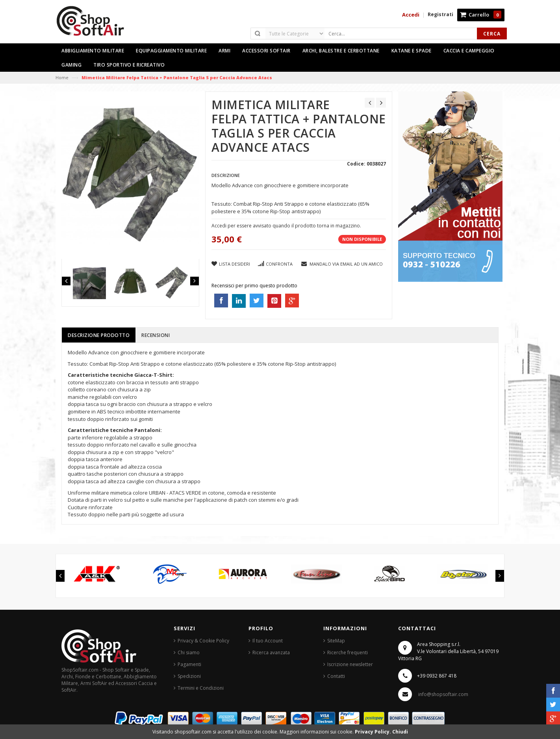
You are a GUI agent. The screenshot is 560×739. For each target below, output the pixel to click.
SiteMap (336, 641)
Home (62, 77)
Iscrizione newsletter (350, 664)
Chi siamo (189, 652)
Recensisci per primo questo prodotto (254, 286)
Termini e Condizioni (201, 688)
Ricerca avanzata (271, 652)
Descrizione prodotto (99, 335)
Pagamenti (189, 664)
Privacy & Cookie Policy (203, 641)
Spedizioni (189, 676)
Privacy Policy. (374, 732)
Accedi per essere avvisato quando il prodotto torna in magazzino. (286, 226)
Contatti (336, 676)
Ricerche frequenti (348, 652)
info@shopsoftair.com (443, 694)
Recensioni (156, 335)
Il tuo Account (268, 641)
